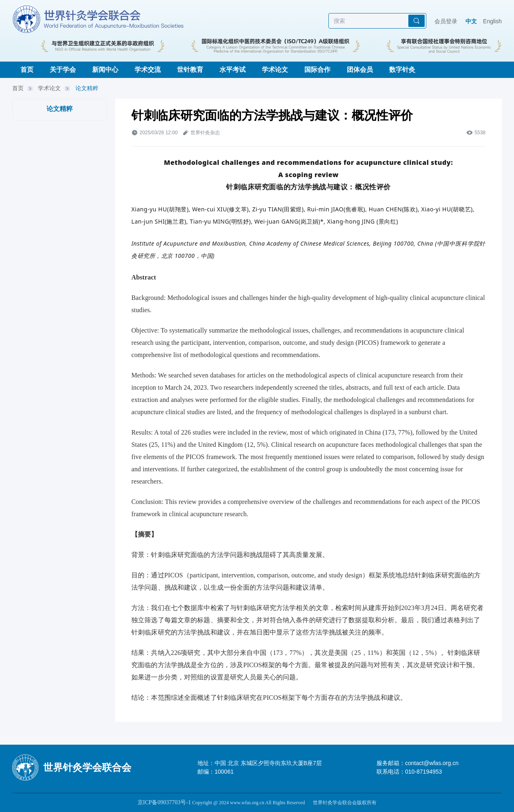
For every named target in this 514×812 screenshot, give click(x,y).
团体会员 (360, 70)
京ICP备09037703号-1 (164, 802)
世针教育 (190, 70)
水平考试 (233, 70)
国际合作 (317, 70)
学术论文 (275, 70)
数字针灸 (402, 70)
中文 (471, 21)
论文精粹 (87, 88)
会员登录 (446, 21)
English (492, 21)
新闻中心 (105, 70)
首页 (27, 70)
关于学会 (63, 70)
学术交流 (148, 70)
